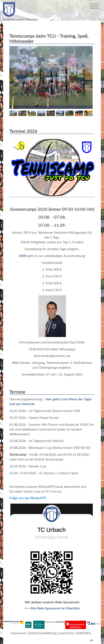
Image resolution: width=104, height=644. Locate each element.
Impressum (19, 633)
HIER (23, 256)
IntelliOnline (83, 633)
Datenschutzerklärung (42, 633)
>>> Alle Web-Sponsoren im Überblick (52, 608)
